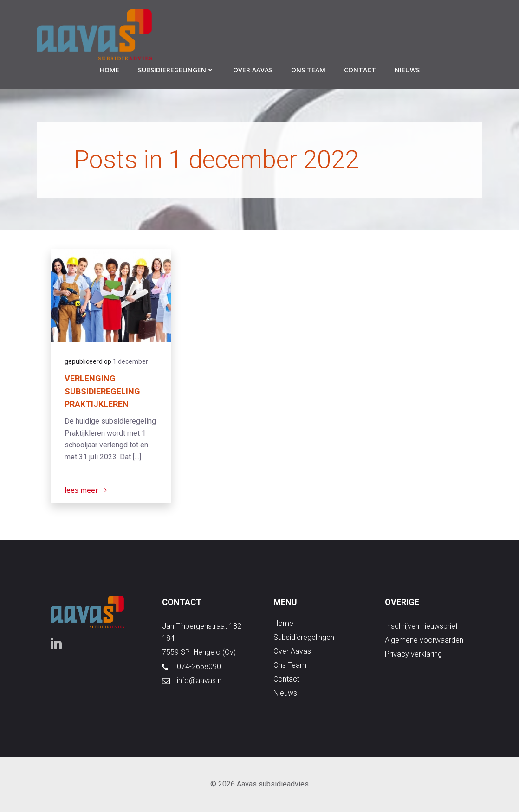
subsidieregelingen (176, 70)
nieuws (407, 70)
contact (360, 70)
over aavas (253, 70)
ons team (308, 70)
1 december (130, 361)
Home (110, 70)
